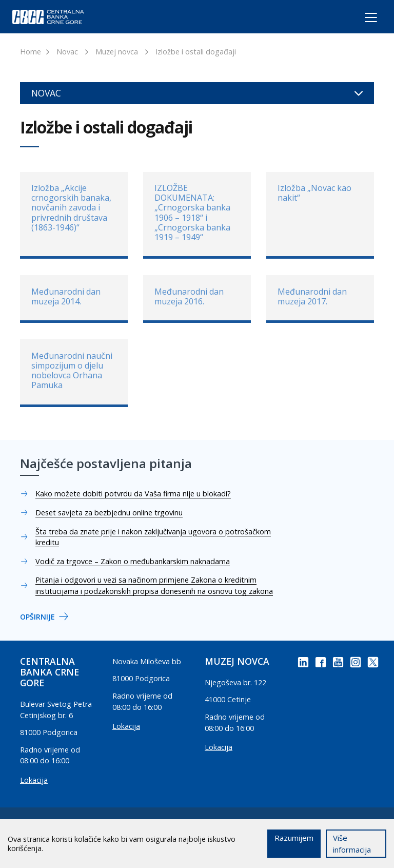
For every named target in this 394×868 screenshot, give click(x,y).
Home (31, 52)
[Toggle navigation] (361, 19)
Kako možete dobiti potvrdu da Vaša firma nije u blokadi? (133, 494)
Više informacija (352, 844)
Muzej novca (117, 52)
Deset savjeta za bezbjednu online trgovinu (109, 513)
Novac (67, 52)
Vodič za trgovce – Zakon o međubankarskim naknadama (133, 561)
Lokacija (34, 780)
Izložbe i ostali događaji (196, 52)
